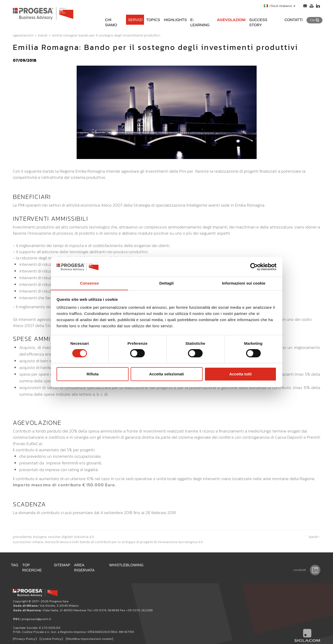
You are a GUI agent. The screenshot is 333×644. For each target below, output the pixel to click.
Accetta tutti (241, 374)
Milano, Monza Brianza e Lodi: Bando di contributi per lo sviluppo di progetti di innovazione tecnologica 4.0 (118, 542)
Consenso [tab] (89, 283)
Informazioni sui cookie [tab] (244, 283)
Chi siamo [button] (99, 18)
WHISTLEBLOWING (140, 565)
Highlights (167, 18)
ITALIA (278, 6)
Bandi (43, 35)
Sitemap (69, 565)
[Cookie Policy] (51, 634)
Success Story (265, 18)
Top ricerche (41, 565)
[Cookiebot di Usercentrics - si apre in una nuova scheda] (254, 267)
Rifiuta (93, 374)
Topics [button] (142, 18)
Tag (17, 565)
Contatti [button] (297, 18)
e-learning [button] (196, 18)
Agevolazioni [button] (228, 18)
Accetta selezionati (166, 374)
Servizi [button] (122, 18)
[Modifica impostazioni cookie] (89, 634)
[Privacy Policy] (25, 634)
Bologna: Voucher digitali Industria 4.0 (64, 537)
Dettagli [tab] (167, 283)
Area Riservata (100, 565)
